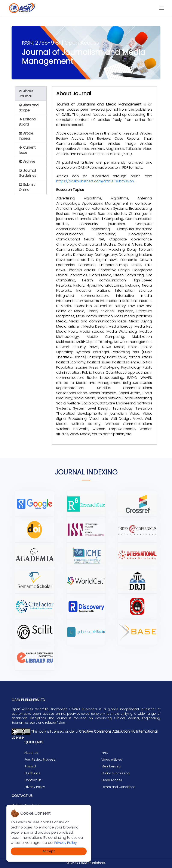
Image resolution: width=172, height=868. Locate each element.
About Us (31, 753)
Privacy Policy (66, 843)
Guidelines (32, 774)
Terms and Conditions (118, 787)
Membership (111, 767)
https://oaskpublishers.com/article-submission (95, 181)
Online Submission (116, 774)
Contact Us (33, 780)
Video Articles (112, 760)
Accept (49, 851)
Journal (30, 767)
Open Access (112, 780)
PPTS (105, 753)
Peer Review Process (40, 760)
